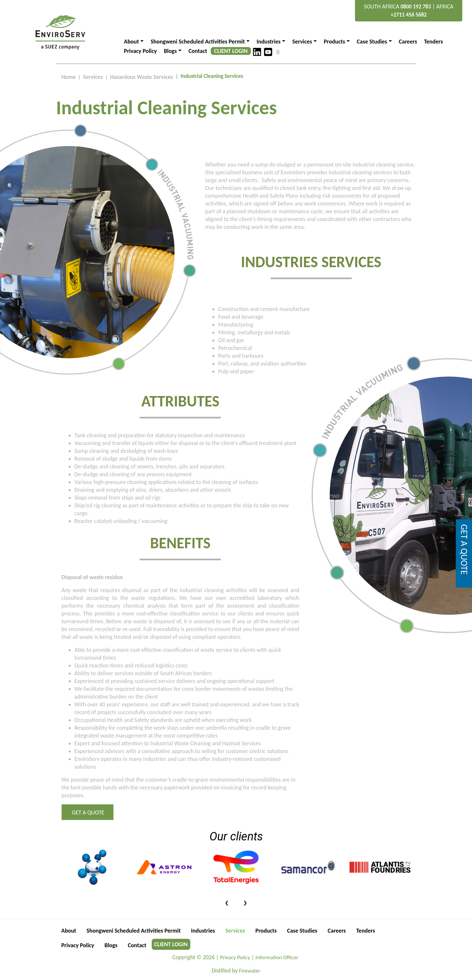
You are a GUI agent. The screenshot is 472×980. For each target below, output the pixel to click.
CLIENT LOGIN (231, 51)
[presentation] (227, 902)
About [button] (131, 42)
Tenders (433, 42)
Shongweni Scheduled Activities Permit (134, 931)
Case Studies (302, 931)
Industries (203, 931)
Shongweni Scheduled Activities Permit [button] (198, 42)
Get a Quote (88, 813)
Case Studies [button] (372, 42)
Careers (408, 42)
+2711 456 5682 (409, 15)
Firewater (250, 971)
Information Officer (277, 957)
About (69, 931)
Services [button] (302, 42)
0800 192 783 (416, 7)
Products (266, 931)
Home (69, 77)
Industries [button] (268, 42)
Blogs (111, 945)
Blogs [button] (170, 51)
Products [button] (335, 42)
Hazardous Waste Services (142, 77)
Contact (198, 51)
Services (93, 77)
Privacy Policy (140, 51)
